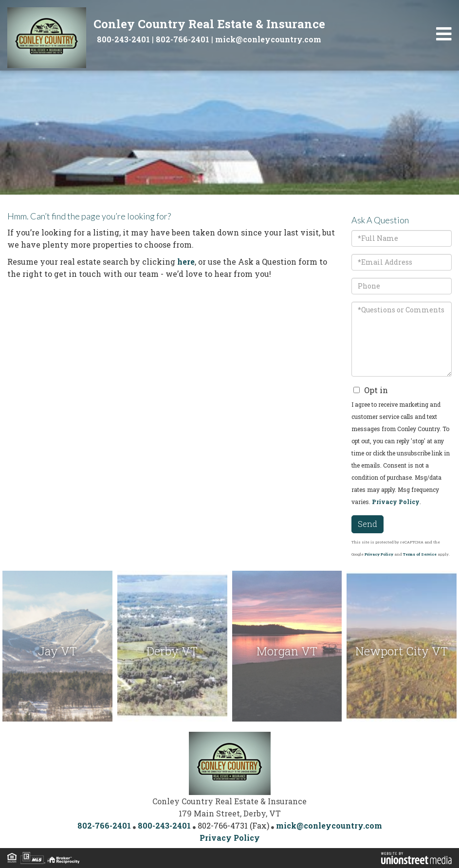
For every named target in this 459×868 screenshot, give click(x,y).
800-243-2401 (123, 39)
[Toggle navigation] (444, 34)
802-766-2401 (183, 39)
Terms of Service (420, 554)
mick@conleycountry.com (268, 39)
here (186, 262)
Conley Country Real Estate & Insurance (209, 24)
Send (367, 524)
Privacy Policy (396, 502)
